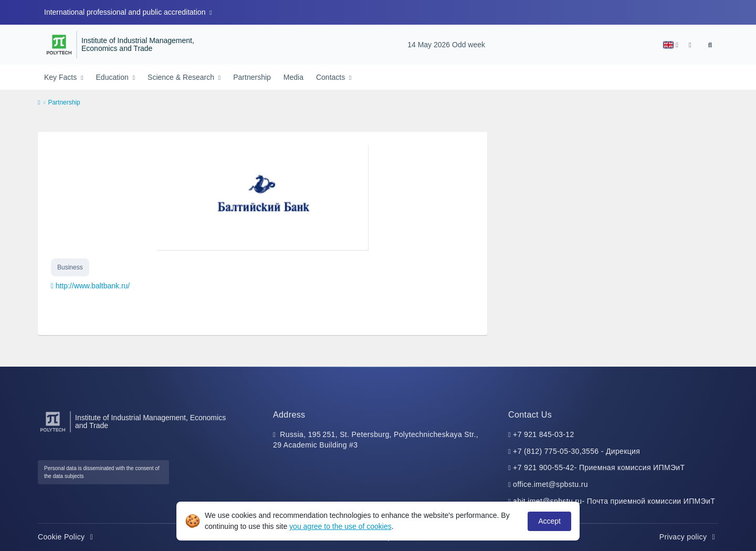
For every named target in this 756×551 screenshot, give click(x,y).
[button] (671, 45)
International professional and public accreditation (126, 12)
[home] (39, 103)
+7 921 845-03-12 (544, 434)
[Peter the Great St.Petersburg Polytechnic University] (59, 45)
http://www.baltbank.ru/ (93, 286)
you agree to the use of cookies (340, 526)
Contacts (332, 77)
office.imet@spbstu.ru (550, 484)
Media (293, 77)
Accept (549, 521)
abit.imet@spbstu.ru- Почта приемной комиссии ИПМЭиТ (614, 501)
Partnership (252, 77)
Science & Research (182, 77)
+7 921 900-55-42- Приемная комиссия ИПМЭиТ (599, 467)
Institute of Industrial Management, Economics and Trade (138, 45)
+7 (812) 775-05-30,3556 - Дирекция (576, 451)
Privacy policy (689, 537)
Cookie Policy (67, 537)
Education (113, 77)
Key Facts (61, 77)
